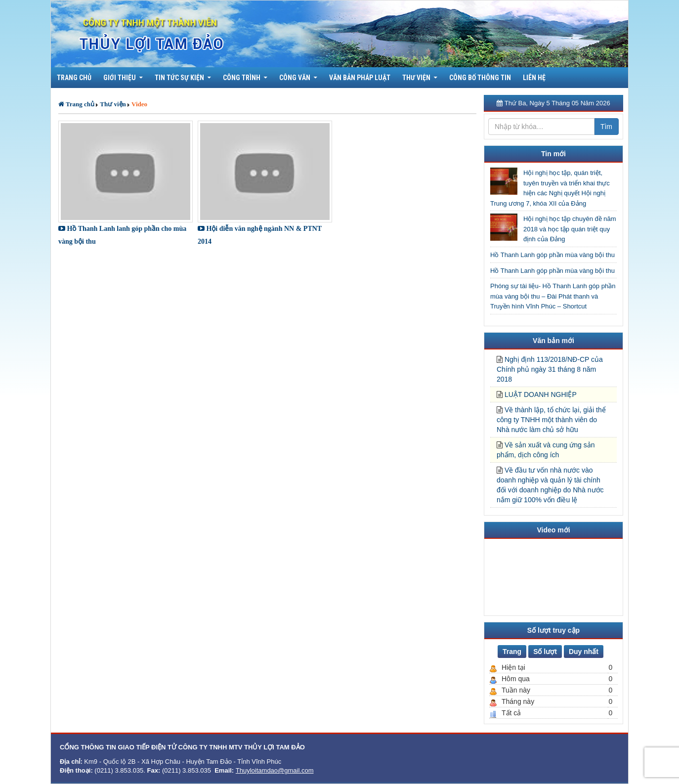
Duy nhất (584, 652)
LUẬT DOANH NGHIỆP (541, 394)
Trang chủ (74, 78)
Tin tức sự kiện (179, 78)
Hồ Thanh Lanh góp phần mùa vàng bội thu (552, 255)
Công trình (242, 78)
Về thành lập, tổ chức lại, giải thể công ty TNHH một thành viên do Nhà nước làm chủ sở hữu (551, 420)
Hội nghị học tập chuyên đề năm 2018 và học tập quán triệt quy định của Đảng (570, 229)
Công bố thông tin (480, 78)
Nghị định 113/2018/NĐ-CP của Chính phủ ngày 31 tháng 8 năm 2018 (550, 369)
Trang (512, 652)
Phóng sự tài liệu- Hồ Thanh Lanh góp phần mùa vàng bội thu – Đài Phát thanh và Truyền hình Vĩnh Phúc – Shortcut (553, 296)
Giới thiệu (120, 78)
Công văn (295, 78)
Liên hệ (534, 78)
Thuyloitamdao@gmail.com (275, 770)
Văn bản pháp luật (360, 78)
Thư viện (416, 78)
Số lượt (545, 652)
